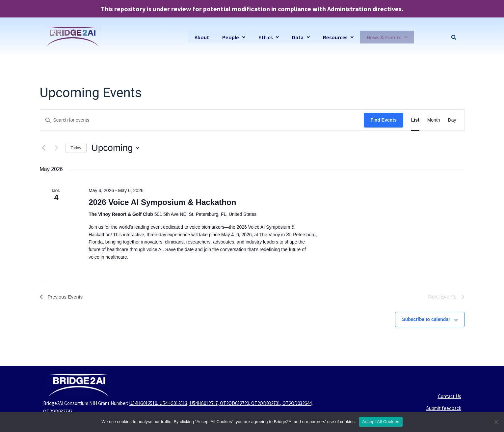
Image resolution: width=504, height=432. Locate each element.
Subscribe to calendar (426, 319)
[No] (496, 422)
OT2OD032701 (266, 403)
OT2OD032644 (297, 403)
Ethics (266, 37)
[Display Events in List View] (415, 120)
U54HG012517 (204, 403)
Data (299, 37)
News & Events (387, 37)
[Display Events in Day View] (452, 120)
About (199, 37)
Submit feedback (444, 408)
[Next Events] (57, 148)
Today (76, 148)
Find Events (383, 120)
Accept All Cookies (381, 422)
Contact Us (450, 396)
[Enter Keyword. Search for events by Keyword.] (202, 120)
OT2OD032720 (234, 403)
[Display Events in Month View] (434, 120)
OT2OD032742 (58, 411)
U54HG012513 (173, 403)
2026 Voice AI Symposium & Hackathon (162, 202)
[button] (231, 37)
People (231, 37)
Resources (337, 37)
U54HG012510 (143, 403)
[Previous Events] (44, 148)
